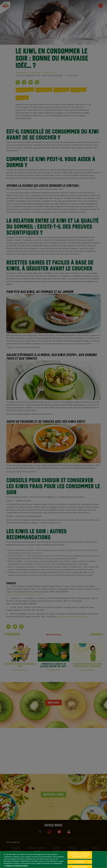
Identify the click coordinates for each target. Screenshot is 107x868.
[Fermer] (104, 859)
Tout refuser (80, 862)
